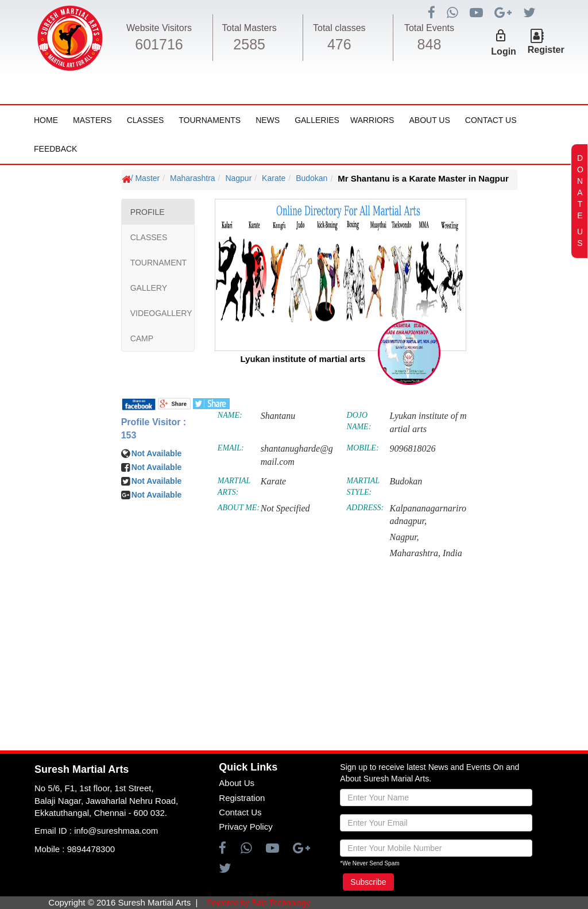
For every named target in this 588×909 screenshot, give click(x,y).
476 (339, 44)
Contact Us (491, 120)
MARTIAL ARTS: (234, 486)
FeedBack (55, 149)
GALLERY (149, 288)
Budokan (312, 178)
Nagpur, (404, 537)
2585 (249, 44)
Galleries (317, 120)
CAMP (142, 338)
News (268, 120)
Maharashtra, (415, 553)
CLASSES (149, 237)
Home (46, 120)
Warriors (372, 120)
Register (546, 50)
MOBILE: (363, 448)
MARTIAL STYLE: (363, 486)
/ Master (146, 178)
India (452, 553)
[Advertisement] (78, 512)
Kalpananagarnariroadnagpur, (428, 515)
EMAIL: (231, 448)
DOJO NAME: (359, 421)
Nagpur (238, 178)
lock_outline (501, 36)
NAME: (230, 415)
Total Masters (249, 28)
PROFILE (148, 212)
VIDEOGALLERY (161, 313)
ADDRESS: (365, 508)
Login (504, 51)
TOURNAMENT (159, 263)
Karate (274, 178)
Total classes (339, 28)
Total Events (429, 28)
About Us (429, 120)
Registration (242, 798)
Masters (92, 120)
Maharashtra (193, 178)
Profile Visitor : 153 (154, 429)
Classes (146, 120)
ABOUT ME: (239, 508)
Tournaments (210, 120)
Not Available (157, 453)
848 (430, 44)
